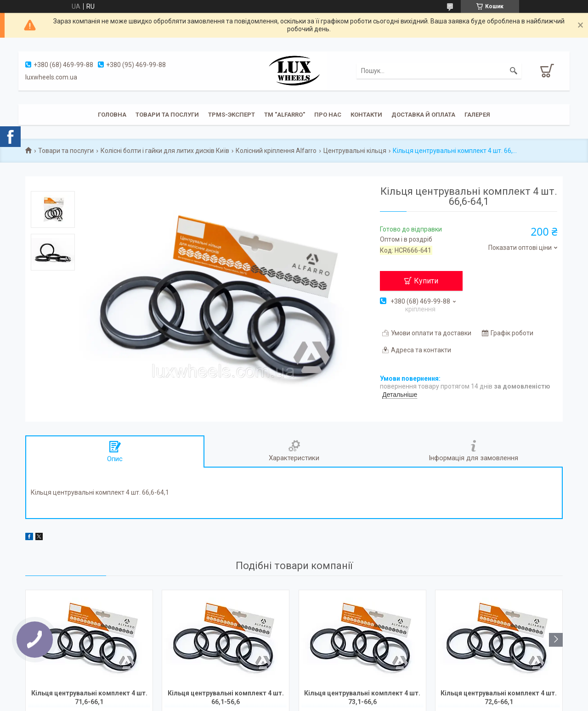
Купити (426, 281)
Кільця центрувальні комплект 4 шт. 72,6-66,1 (499, 697)
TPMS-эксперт (232, 115)
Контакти (366, 115)
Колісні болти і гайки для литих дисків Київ (165, 151)
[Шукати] (514, 71)
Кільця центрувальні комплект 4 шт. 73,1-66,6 (362, 697)
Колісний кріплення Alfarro (276, 151)
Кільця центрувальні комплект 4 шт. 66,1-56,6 (226, 697)
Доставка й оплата (423, 115)
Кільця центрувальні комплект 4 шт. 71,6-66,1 (89, 697)
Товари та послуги (167, 115)
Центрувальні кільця (355, 151)
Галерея (477, 115)
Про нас (328, 115)
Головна (112, 115)
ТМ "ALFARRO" (285, 115)
